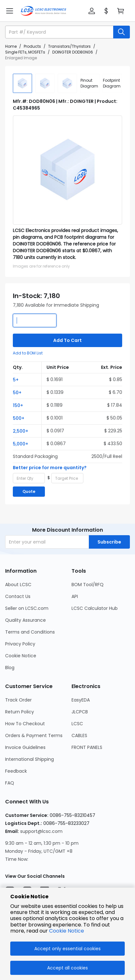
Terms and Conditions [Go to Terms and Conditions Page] (30, 632)
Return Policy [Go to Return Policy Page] (20, 712)
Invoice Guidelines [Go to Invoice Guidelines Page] (25, 747)
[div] (90, 83)
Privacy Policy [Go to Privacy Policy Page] (20, 644)
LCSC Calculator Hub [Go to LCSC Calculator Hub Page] (95, 608)
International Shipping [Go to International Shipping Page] (30, 759)
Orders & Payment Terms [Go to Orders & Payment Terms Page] (34, 735)
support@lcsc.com (41, 831)
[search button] (122, 32)
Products (32, 46)
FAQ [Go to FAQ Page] (10, 783)
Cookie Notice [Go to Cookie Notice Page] (21, 656)
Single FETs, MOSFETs (25, 52)
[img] (22, 83)
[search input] (60, 32)
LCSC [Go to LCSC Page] (77, 724)
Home (11, 46)
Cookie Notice (67, 931)
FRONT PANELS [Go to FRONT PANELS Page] (87, 747)
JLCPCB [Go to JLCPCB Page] (80, 712)
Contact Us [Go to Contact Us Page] (18, 596)
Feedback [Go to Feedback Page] (16, 771)
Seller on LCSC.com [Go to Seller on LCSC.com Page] (27, 608)
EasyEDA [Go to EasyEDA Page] (81, 700)
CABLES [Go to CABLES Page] (79, 735)
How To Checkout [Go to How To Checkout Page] (25, 724)
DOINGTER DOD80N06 (73, 52)
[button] (92, 11)
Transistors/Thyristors (69, 46)
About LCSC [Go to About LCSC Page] (18, 585)
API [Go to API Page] (75, 596)
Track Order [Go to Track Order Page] (18, 700)
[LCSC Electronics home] (43, 11)
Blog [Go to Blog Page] (10, 668)
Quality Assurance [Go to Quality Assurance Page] (25, 620)
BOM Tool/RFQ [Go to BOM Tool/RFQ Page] (88, 585)
